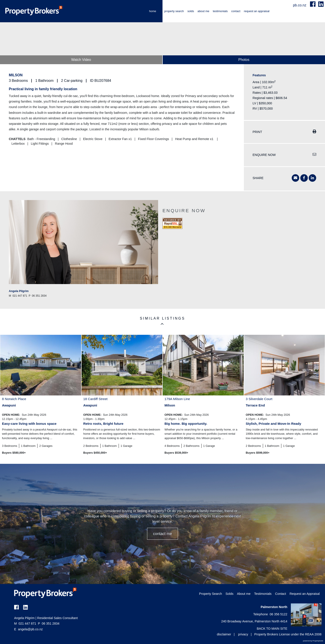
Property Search (174, 11)
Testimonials (220, 11)
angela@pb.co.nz (30, 629)
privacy (243, 634)
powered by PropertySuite (313, 641)
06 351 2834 (49, 623)
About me (203, 11)
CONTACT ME (162, 534)
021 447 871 (25, 623)
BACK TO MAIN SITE (272, 629)
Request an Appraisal (257, 11)
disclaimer (224, 634)
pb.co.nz (300, 5)
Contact (236, 11)
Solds (191, 11)
